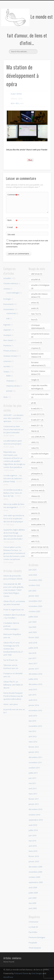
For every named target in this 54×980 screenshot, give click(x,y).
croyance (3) (36, 348)
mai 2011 (32, 783)
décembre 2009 (35, 867)
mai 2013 (32, 721)
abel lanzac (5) (37, 274)
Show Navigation (44, 26)
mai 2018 (32, 653)
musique (7, 335)
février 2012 (34, 747)
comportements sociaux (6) (40, 335)
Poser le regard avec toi (14, 610)
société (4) (35, 519)
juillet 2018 (33, 648)
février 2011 (34, 799)
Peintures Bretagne (37, 937)
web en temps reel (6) (40, 547)
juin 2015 (32, 695)
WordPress (8, 977)
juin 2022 (32, 591)
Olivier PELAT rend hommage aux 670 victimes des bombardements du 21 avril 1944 (13, 649)
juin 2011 (32, 778)
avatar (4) (35, 308)
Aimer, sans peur (11, 704)
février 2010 (34, 856)
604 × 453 (15, 103)
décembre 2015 (35, 684)
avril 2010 (33, 846)
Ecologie (7, 299)
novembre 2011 (35, 762)
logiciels (7, 325)
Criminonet (33, 922)
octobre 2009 (34, 877)
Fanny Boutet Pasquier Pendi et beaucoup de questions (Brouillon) (13, 696)
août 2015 (33, 689)
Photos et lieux (10, 351)
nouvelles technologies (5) (40, 455)
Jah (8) (34, 403)
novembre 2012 (35, 726)
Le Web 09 (33, 927)
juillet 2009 (33, 893)
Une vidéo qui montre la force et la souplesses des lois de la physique (14, 518)
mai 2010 (32, 841)
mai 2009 (32, 903)
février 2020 (34, 637)
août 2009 (33, 887)
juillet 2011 (33, 773)
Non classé (8, 340)
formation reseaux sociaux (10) (38, 373)
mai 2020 (32, 627)
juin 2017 (32, 658)
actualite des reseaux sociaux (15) (39, 295)
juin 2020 (32, 622)
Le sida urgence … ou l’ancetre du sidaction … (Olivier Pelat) (14, 478)
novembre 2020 (35, 606)
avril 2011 (33, 788)
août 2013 (33, 716)
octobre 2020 (34, 611)
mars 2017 (33, 663)
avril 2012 (33, 736)
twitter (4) (35, 530)
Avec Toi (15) (36, 314)
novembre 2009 (35, 872)
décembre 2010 (35, 809)
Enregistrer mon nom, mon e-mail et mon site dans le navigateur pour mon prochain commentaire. (27, 244)
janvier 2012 (34, 752)
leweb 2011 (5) (37, 425)
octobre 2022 (34, 585)
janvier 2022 (34, 596)
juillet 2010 (33, 830)
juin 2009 (32, 898)
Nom (12, 220)
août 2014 (33, 700)
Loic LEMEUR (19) (38, 437)
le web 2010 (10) (38, 414)
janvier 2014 (34, 705)
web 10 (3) (35, 541)
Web (5, 397)
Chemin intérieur (11, 283)
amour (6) (35, 303)
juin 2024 (32, 570)
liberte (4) (35, 431)
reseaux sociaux (10, 356)
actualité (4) (36, 279)
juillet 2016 (33, 679)
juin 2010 (32, 835)
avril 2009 (33, 908)
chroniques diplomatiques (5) (38, 327)
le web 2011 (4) (37, 420)
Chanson (10, 381)
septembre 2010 (36, 820)
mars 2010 (33, 851)
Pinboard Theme (21, 973)
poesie (9, 391)
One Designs (37, 973)
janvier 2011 (34, 804)
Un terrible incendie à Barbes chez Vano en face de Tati (13, 493)
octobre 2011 (34, 768)
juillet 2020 (33, 617)
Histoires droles (13, 386)
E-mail (12, 227)
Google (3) (35, 380)
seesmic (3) (35, 513)
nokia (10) (35, 448)
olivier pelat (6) (37, 462)
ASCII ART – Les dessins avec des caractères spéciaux (13, 418)
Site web (11, 234)
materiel (7, 330)
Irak (8, 318)
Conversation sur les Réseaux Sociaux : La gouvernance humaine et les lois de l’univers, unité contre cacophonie (14, 553)
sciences (7, 361)
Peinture (7, 345)
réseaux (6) (35, 496)
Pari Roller (33, 932)
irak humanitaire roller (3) (40, 396)
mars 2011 (33, 794)
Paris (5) (34, 468)
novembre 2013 (35, 710)
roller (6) (34, 508)
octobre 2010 (34, 815)
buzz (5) (34, 320)
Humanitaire (9, 309)
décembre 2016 (35, 674)
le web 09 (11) (37, 409)
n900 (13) (35, 442)
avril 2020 (33, 632)
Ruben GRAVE (16, 94)
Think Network (35, 948)
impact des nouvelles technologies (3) (39, 387)
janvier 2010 (34, 861)
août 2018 (33, 643)
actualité (7, 278)
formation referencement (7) (38, 364)
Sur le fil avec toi (10, 660)
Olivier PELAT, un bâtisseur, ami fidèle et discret (13, 685)
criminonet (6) (37, 342)
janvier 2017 (34, 669)
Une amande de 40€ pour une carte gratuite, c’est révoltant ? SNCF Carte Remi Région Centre (14, 590)
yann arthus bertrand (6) (39, 554)
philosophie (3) (37, 474)
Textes (6, 372)
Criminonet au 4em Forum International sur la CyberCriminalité (13, 429)
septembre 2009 (36, 882)
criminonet (11, 313)
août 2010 (33, 825)
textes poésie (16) (38, 524)
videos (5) (35, 536)
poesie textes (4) (38, 485)
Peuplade (33, 943)
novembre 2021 (35, 601)
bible (8, 376)
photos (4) (35, 479)
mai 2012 (32, 731)
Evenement (8, 304)
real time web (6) (38, 491)
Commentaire (13, 195)
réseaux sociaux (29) (39, 502)
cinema (7, 289)
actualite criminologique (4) (40, 287)
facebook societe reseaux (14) (37, 355)
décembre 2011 (35, 757)
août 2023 (33, 575)
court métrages (13, 293)
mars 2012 (33, 742)
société (7, 366)
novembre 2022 (35, 580)
